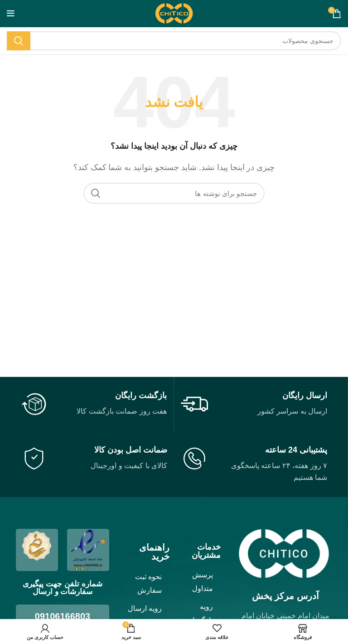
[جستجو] (174, 41)
